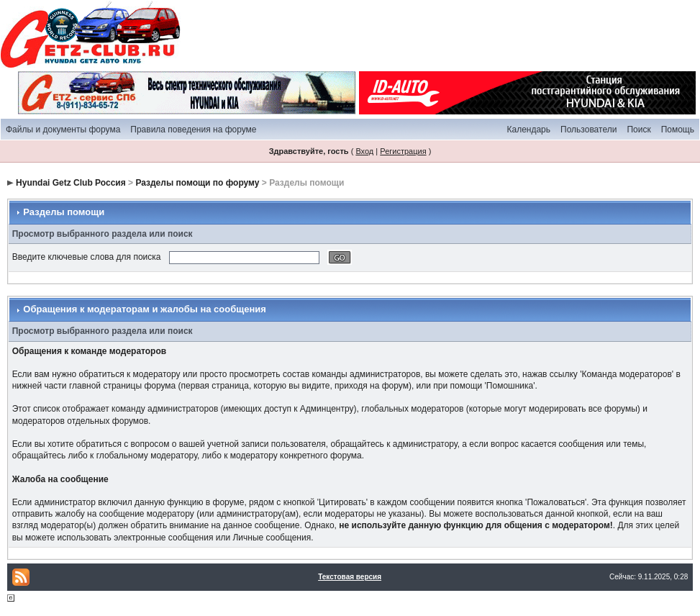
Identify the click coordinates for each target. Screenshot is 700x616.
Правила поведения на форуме (193, 130)
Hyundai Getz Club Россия (71, 183)
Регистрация (403, 151)
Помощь (678, 130)
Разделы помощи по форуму (197, 183)
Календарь (528, 130)
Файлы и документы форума (63, 130)
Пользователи (588, 130)
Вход (364, 151)
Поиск (638, 130)
